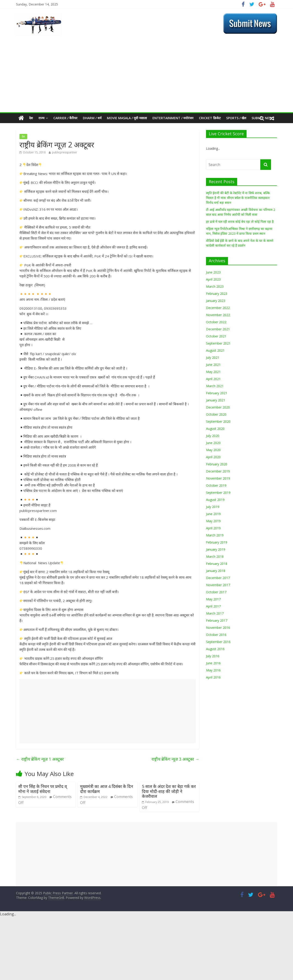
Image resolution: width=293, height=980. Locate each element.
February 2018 (217, 564)
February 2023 (217, 294)
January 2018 (216, 571)
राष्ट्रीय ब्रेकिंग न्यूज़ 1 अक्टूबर (40, 759)
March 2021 (215, 386)
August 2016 (215, 649)
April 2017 (213, 606)
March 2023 (215, 286)
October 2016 (216, 635)
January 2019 (216, 549)
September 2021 (218, 343)
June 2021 (213, 365)
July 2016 (213, 656)
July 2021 (213, 357)
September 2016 (218, 642)
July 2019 (213, 507)
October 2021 (216, 336)
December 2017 (218, 578)
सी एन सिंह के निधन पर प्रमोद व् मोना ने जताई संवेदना (43, 789)
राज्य (41, 118)
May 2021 (213, 372)
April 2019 (213, 528)
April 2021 (213, 379)
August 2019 (215, 500)
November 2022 (218, 315)
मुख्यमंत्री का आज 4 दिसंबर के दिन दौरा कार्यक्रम (107, 789)
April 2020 (213, 457)
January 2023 (216, 301)
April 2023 (213, 279)
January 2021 (216, 400)
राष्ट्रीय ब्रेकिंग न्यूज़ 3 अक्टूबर (175, 759)
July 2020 (213, 436)
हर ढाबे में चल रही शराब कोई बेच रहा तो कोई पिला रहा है (240, 222)
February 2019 (217, 542)
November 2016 (218, 628)
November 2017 (218, 585)
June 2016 (213, 663)
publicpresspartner (65, 152)
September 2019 (218, 493)
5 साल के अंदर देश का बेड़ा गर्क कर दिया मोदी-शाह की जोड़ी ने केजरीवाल (169, 791)
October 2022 (216, 322)
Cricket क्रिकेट (210, 118)
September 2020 (218, 421)
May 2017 (213, 599)
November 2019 (218, 478)
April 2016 (213, 677)
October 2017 (216, 592)
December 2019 (218, 471)
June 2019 (213, 514)
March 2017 (215, 613)
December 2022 (218, 308)
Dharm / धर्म (92, 118)
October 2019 (216, 485)
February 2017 (217, 620)
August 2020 (215, 429)
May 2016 (213, 670)
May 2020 (213, 450)
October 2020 (216, 414)
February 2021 (217, 393)
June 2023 (213, 272)
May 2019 (213, 521)
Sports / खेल (236, 118)
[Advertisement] (146, 78)
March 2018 (215, 556)
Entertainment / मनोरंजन (173, 118)
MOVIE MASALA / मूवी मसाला (127, 118)
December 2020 (218, 407)
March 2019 (215, 535)
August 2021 (215, 350)
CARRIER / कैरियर (65, 118)
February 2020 (217, 464)
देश (31, 118)
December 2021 (218, 329)
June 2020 (213, 443)
